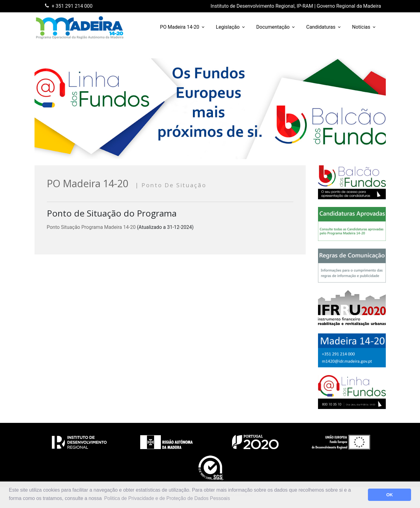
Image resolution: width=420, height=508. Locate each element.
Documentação (273, 27)
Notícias (361, 27)
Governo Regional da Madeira (349, 6)
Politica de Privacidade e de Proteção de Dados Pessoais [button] (167, 498)
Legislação (228, 27)
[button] (362, 495)
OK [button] (389, 495)
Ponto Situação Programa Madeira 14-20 (91, 227)
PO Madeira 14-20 (179, 27)
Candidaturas (321, 27)
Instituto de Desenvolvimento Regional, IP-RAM (262, 6)
